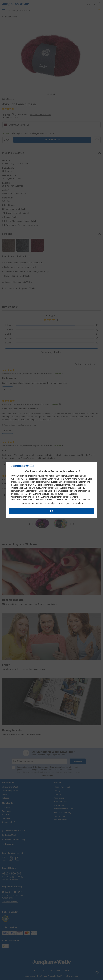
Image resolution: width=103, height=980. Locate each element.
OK (51, 511)
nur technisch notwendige (44, 503)
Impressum (25, 503)
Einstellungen (63, 503)
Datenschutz (78, 503)
